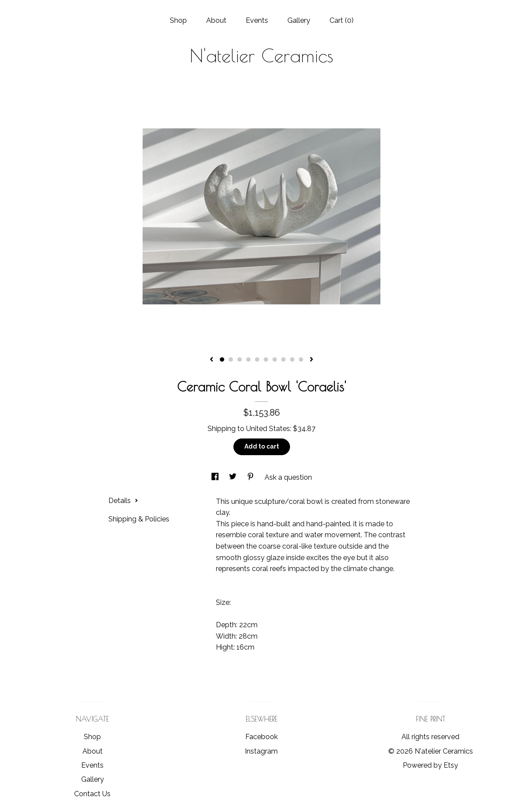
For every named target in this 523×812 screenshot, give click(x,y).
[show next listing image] (312, 360)
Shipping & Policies (139, 519)
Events (257, 20)
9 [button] (292, 359)
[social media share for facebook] (216, 477)
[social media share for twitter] (234, 477)
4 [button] (248, 359)
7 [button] (275, 359)
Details (123, 501)
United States (268, 429)
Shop (178, 20)
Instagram (261, 751)
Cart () (342, 20)
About (216, 20)
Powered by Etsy (430, 765)
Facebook (261, 737)
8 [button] (283, 359)
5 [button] (257, 359)
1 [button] (222, 359)
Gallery (299, 20)
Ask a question (288, 477)
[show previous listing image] (211, 360)
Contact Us (92, 794)
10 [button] (301, 359)
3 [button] (240, 359)
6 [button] (266, 359)
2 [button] (231, 359)
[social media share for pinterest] (251, 477)
